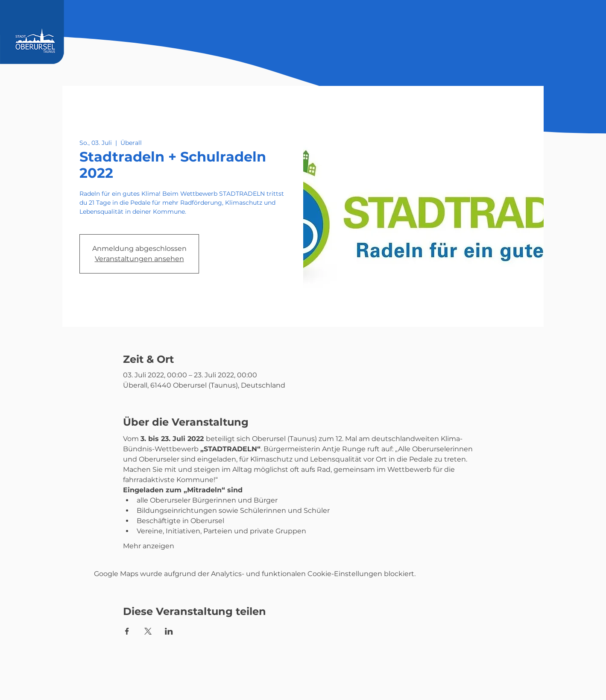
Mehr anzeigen (149, 546)
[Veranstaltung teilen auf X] (148, 631)
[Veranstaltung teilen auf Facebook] (127, 631)
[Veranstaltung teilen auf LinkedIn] (169, 631)
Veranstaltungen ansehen (139, 259)
